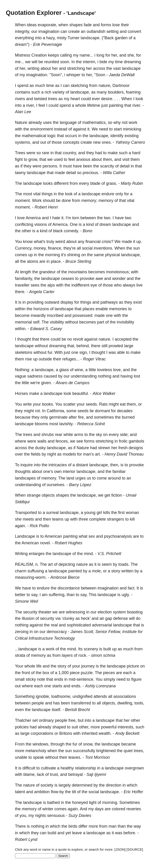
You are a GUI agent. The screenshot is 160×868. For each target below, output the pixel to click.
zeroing (22, 632)
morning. (110, 803)
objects (48, 495)
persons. (51, 166)
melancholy (36, 751)
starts (57, 686)
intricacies (58, 465)
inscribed (55, 315)
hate (56, 218)
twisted (41, 99)
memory (106, 201)
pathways (109, 302)
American (53, 536)
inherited (90, 733)
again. (21, 526)
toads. (124, 564)
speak (39, 757)
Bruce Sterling (78, 261)
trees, (139, 751)
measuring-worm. (31, 577)
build (52, 833)
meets (28, 519)
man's (88, 454)
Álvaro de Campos (73, 383)
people (38, 703)
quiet (128, 751)
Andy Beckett (127, 733)
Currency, (24, 248)
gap (109, 618)
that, (71, 346)
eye (94, 285)
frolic (123, 441)
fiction (117, 495)
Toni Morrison (97, 757)
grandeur (47, 272)
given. (47, 383)
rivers (20, 99)
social (87, 248)
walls (42, 441)
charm (21, 571)
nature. (105, 339)
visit (126, 159)
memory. (49, 478)
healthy (67, 768)
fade (88, 25)
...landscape (26, 649)
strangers (116, 519)
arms (79, 435)
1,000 (64, 673)
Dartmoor (121, 86)
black (58, 231)
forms (106, 25)
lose (116, 25)
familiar (119, 472)
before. (130, 833)
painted (75, 571)
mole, (97, 571)
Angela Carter (42, 292)
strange (34, 495)
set (35, 720)
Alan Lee (23, 112)
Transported (26, 513)
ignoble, (43, 696)
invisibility (125, 322)
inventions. (104, 248)
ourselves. (56, 485)
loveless (105, 370)
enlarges (37, 554)
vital (37, 194)
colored (119, 809)
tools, (139, 703)
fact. (132, 588)
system (119, 612)
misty (62, 38)
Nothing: (23, 370)
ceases (67, 279)
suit (75, 727)
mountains (78, 272)
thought (24, 339)
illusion (28, 618)
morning (53, 255)
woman (132, 513)
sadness (35, 376)
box (46, 673)
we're (35, 383)
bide (103, 62)
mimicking (132, 129)
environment (42, 129)
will (35, 62)
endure (108, 194)
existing (132, 136)
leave (77, 833)
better (20, 595)
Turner (73, 38)
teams (58, 519)
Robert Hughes (69, 543)
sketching (79, 86)
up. (139, 242)
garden (121, 38)
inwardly (38, 315)
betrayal (76, 774)
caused (50, 376)
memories (118, 309)
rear (59, 435)
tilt (74, 792)
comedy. (72, 231)
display (67, 302)
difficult (29, 768)
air (102, 618)
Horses (22, 394)
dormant (102, 411)
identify (117, 136)
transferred (81, 703)
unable (21, 757)
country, (70, 153)
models (69, 454)
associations (125, 696)
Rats (103, 404)
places (89, 309)
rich (48, 92)
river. (137, 105)
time (119, 62)
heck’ (86, 618)
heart (75, 99)
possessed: (83, 315)
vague (21, 376)
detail (125, 166)
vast (117, 68)
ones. (107, 142)
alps (51, 285)
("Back (108, 38)
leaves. (75, 757)
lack (41, 774)
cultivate (48, 768)
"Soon (100, 75)
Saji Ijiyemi (96, 774)
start (118, 129)
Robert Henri (46, 207)
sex (92, 536)
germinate (58, 417)
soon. (65, 62)
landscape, (80, 92)
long (100, 55)
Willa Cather (114, 173)
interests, (126, 727)
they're (70, 248)
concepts (71, 142)
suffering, (57, 595)
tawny (20, 173)
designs (136, 448)
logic (52, 136)
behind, (83, 346)
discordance (69, 588)
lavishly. (67, 424)
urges (80, 478)
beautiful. (81, 394)
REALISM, (25, 564)
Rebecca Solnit (91, 424)
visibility (57, 322)
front (26, 673)
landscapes (25, 478)
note (41, 679)
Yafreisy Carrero (130, 142)
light (93, 803)
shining (74, 255)
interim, (90, 62)
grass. (111, 183)
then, (115, 465)
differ (83, 826)
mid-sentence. (82, 679)
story (116, 571)
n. (37, 564)
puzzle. (87, 673)
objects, (109, 703)
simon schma (103, 655)
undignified (83, 696)
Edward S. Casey (46, 329)
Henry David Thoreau (124, 454)
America (33, 218)
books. (48, 404)
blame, (30, 774)
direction (114, 785)
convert (135, 31)
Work (37, 201)
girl (99, 513)
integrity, (23, 31)
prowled (116, 346)
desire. (107, 99)
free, (73, 720)
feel (42, 105)
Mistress (23, 55)
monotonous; (118, 272)
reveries (134, 809)
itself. (57, 710)
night (52, 454)
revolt (78, 339)
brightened (106, 751)
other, (84, 727)
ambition (42, 792)
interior (69, 472)
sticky (31, 679)
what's (39, 242)
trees (53, 99)
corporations (42, 733)
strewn (104, 448)
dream (105, 224)
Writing (21, 554)
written (127, 571)
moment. (23, 201)
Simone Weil (27, 601)
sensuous (56, 816)
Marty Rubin (132, 183)
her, (115, 55)
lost (137, 376)
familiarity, (24, 279)
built (107, 649)
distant (82, 465)
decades (125, 411)
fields (36, 454)
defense (121, 618)
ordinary (46, 720)
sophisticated (79, 625)
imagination (49, 31)
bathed (54, 803)
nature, (105, 86)
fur (75, 744)
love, (118, 370)
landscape (131, 68)
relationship (85, 768)
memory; (89, 201)
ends (59, 679)
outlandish (96, 31)
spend (23, 86)
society (47, 785)
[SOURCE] (135, 849)
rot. (38, 411)
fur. (51, 352)
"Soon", (56, 75)
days (99, 809)
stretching (76, 68)
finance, (55, 248)
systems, (23, 142)
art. (98, 454)
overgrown (134, 768)
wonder (119, 279)
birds (73, 826)
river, (31, 105)
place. (56, 261)
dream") (22, 44)
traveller (22, 285)
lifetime (94, 105)
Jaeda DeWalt (122, 75)
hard (136, 153)
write (27, 404)
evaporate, (48, 25)
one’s (48, 472)
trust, (55, 774)
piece (75, 673)
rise (29, 359)
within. (21, 329)
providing (35, 302)
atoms (33, 261)
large (129, 346)
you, (24, 816)
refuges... (71, 359)
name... (87, 55)
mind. (89, 554)
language (68, 123)
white (68, 435)
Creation (39, 55)
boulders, (116, 92)
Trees (20, 153)
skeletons (24, 352)
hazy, (51, 38)
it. (89, 129)
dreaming (132, 62)
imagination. (37, 75)
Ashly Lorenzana (100, 686)
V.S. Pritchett (109, 554)
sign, (84, 352)
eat (123, 404)
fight (19, 159)
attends (100, 696)
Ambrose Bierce (65, 577)
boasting (135, 612)
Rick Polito (40, 526)
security (30, 612)
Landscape (25, 536)
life (39, 666)
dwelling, (125, 703)
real (54, 625)
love (21, 218)
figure (136, 679)
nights (41, 816)
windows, (41, 744)
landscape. (90, 38)
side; (124, 435)
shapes (76, 25)
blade (95, 183)
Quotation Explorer (34, 13)
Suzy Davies (80, 816)
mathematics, (95, 123)
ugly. (126, 595)
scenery (91, 649)
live (140, 285)
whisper (73, 75)
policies (22, 727)
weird (60, 242)
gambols (136, 441)
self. (37, 322)
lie (92, 411)
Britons (66, 733)
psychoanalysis (118, 536)
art (50, 564)
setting (112, 31)
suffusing (36, 571)
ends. (76, 686)
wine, (79, 370)
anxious (83, 159)
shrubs (48, 435)
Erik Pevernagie (48, 44)
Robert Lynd (26, 839)
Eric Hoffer (133, 792)
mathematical (34, 136)
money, (40, 248)
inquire (27, 465)
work (133, 123)
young (90, 513)
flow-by (57, 792)
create (74, 31)
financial (93, 242)
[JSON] (120, 849)
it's (64, 255)
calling (66, 55)
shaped (59, 727)
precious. (91, 173)
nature (82, 564)
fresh (123, 448)
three (83, 519)
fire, (81, 417)
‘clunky (68, 618)
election (105, 612)
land (70, 478)
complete (98, 519)
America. (61, 224)
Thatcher (23, 720)
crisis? (108, 242)
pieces (109, 673)
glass (64, 370)
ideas (32, 25)
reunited (52, 62)
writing (34, 68)
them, (108, 159)
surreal (52, 513)
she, (131, 55)
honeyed (80, 803)
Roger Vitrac (94, 359)
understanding (84, 376)
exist (138, 302)
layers (67, 655)
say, (35, 595)
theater (45, 612)
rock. (83, 655)
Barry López (80, 485)
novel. (46, 543)
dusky (41, 448)
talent (20, 792)
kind (90, 224)
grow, (33, 159)
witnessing (76, 612)
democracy (57, 632)
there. (20, 292)
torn (76, 218)
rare (46, 153)
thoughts (23, 472)
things (47, 194)
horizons (41, 309)
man (112, 826)
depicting (67, 564)
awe (99, 279)
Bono (87, 231)
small (20, 679)
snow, (88, 744)
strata (20, 655)
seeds (83, 411)
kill (132, 519)
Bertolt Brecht (77, 710)
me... (20, 62)
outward (52, 302)
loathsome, (61, 696)
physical (112, 255)
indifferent (80, 285)
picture (133, 666)
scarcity (107, 166)
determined (82, 785)
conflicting (24, 224)
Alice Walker (104, 394)
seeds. (92, 404)
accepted (123, 339)
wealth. (105, 733)
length (26, 272)
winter (48, 809)
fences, (62, 441)
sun (137, 248)
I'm (68, 218)
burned (128, 417)
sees (35, 285)
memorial (24, 322)
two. (108, 218)
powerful (109, 727)
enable (102, 309)
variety (59, 92)
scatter (69, 404)
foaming (133, 92)
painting (116, 105)
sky (99, 435)
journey (88, 666)
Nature (21, 123)
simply (109, 679)
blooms (42, 424)
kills (107, 513)
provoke (87, 279)
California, (56, 411)
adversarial (102, 625)
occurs (71, 136)
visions (41, 224)
